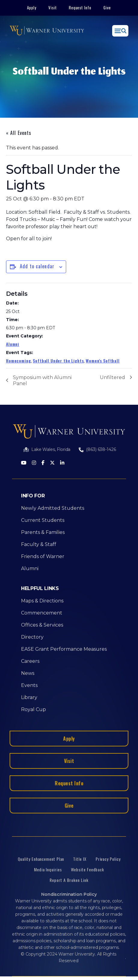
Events (29, 685)
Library (29, 697)
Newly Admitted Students (53, 508)
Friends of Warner (43, 556)
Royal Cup (34, 709)
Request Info (80, 8)
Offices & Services (42, 625)
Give (107, 8)
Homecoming (18, 361)
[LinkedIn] (62, 463)
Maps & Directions (42, 601)
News (28, 673)
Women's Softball (103, 361)
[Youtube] (24, 463)
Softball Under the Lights (58, 361)
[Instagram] (34, 463)
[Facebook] (43, 463)
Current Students (43, 520)
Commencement (42, 613)
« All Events (19, 133)
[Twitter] (52, 463)
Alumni (13, 344)
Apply (32, 8)
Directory (32, 637)
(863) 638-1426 (101, 449)
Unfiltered (112, 377)
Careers (30, 661)
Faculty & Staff (39, 544)
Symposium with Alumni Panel (42, 380)
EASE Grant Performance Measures (64, 649)
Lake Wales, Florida (51, 449)
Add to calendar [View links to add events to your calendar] (37, 266)
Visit (53, 8)
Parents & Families (43, 532)
